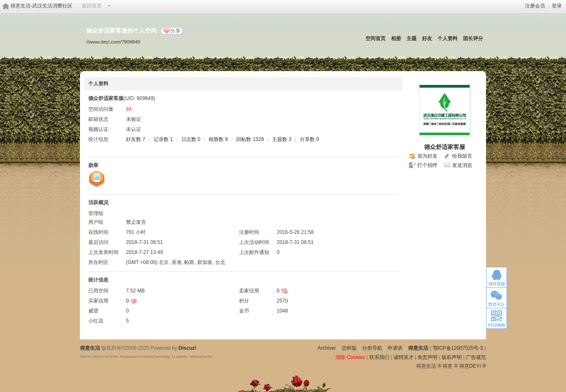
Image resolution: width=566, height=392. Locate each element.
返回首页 (92, 6)
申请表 (395, 348)
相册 (396, 38)
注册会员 (535, 6)
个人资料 (448, 38)
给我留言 (462, 156)
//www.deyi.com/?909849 (113, 42)
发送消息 (462, 165)
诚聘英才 (404, 357)
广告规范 (476, 357)
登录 (557, 6)
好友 (427, 38)
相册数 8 (218, 139)
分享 (175, 31)
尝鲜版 (349, 348)
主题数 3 (282, 139)
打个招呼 (427, 165)
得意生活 (418, 348)
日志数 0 (191, 139)
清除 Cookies (350, 357)
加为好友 (427, 156)
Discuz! (188, 348)
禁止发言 (136, 222)
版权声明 (452, 357)
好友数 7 (136, 139)
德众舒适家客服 (445, 147)
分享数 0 (309, 139)
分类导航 (372, 348)
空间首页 (376, 38)
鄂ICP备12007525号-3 (458, 348)
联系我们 (379, 357)
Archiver (327, 348)
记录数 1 (163, 139)
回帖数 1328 (250, 139)
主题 (412, 38)
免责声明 (427, 357)
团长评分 (473, 38)
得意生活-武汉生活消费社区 (41, 6)
